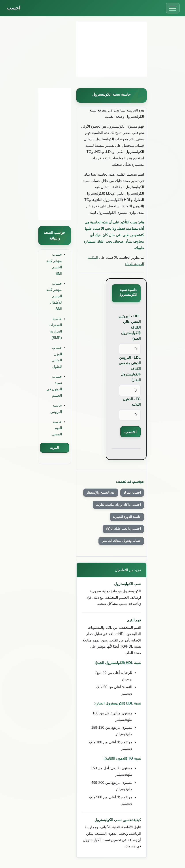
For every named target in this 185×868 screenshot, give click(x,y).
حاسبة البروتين (56, 409)
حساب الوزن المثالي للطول (57, 357)
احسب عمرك (132, 493)
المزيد (54, 448)
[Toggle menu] (173, 8)
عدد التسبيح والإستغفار (101, 493)
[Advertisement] (111, 49)
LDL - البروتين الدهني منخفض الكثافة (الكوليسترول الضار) (130, 369)
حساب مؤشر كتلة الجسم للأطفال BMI (54, 296)
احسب (13, 8)
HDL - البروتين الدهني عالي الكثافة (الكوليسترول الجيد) (130, 327)
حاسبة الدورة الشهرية (127, 517)
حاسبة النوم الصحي (57, 428)
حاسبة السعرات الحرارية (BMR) (55, 328)
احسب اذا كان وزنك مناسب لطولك (118, 505)
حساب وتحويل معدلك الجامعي (121, 541)
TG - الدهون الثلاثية (132, 402)
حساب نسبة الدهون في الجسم (54, 386)
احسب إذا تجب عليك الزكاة (123, 529)
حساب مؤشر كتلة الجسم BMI (54, 264)
